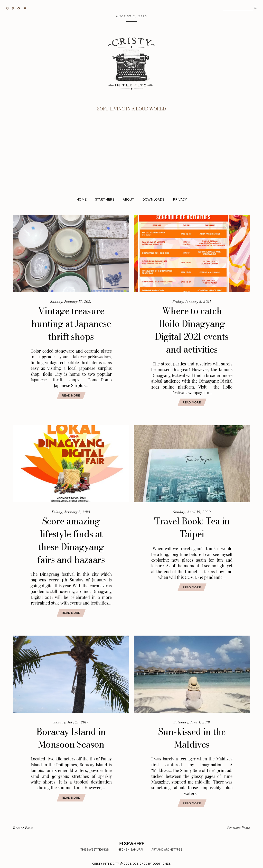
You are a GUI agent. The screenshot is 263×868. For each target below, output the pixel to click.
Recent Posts (23, 826)
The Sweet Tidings (95, 847)
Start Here (105, 199)
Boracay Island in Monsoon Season (71, 736)
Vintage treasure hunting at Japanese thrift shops (71, 323)
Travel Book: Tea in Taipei (192, 527)
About (128, 199)
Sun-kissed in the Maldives (192, 736)
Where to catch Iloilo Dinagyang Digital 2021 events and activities (192, 330)
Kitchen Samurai (130, 847)
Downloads (153, 199)
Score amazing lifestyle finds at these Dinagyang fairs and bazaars (71, 539)
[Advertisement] (132, 151)
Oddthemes (162, 862)
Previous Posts (239, 826)
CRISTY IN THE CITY (106, 862)
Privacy (180, 199)
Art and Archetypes (167, 847)
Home (82, 199)
